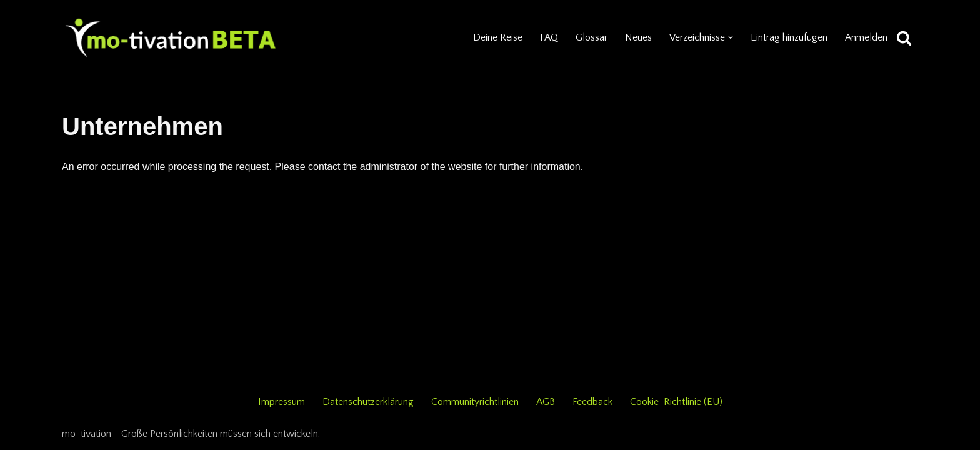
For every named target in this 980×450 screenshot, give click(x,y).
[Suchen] (904, 38)
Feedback (592, 402)
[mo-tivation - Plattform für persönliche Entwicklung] (171, 37)
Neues (638, 37)
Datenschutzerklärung (368, 402)
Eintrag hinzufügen (789, 37)
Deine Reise (498, 37)
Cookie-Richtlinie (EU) (676, 402)
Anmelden (866, 37)
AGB (546, 402)
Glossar (592, 37)
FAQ (549, 37)
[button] (731, 37)
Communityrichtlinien (475, 402)
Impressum (282, 402)
